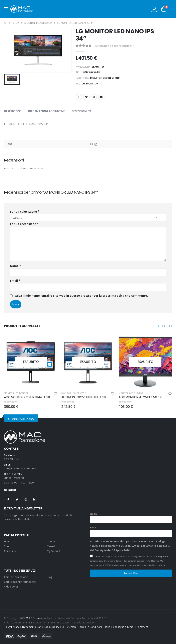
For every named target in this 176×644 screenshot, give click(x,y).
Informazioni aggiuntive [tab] (46, 111)
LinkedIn (94, 97)
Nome (15, 266)
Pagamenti (143, 625)
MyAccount (54, 550)
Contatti (52, 540)
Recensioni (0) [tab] (81, 111)
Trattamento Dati (31, 625)
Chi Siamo (10, 550)
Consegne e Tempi (123, 625)
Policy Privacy (12, 625)
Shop (7, 545)
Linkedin (34, 498)
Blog (50, 576)
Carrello (52, 545)
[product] (31, 362)
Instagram (26, 498)
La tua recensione (24, 224)
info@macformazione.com (20, 467)
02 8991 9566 (12, 457)
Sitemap (71, 625)
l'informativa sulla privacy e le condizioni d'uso (135, 555)
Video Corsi (11, 585)
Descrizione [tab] (13, 111)
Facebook (79, 97)
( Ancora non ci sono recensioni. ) (114, 46)
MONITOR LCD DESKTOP (105, 78)
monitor (92, 84)
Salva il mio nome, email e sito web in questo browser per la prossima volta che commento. (81, 296)
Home (8, 540)
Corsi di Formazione (16, 576)
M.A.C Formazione (36, 616)
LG (83, 84)
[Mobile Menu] (7, 9)
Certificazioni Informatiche (20, 580)
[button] (160, 326)
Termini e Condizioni (90, 625)
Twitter (86, 97)
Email (101, 97)
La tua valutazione (25, 212)
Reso (107, 625)
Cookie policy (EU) (54, 625)
